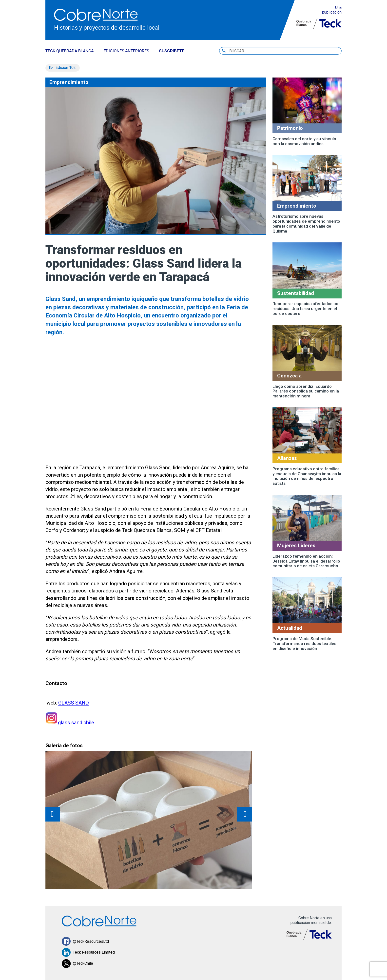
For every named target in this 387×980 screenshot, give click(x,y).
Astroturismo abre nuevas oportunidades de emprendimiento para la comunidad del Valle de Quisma (306, 224)
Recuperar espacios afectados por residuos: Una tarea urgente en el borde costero (306, 309)
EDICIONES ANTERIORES (126, 51)
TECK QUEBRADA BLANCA (70, 51)
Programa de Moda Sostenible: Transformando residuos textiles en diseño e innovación (304, 644)
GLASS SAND (74, 703)
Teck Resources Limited (88, 952)
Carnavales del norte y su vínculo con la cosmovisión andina (304, 141)
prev (53, 814)
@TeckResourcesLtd (85, 941)
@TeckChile (77, 964)
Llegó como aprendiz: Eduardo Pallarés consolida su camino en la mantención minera (306, 391)
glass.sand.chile (76, 723)
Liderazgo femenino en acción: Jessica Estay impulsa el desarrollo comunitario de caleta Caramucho (306, 561)
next (245, 814)
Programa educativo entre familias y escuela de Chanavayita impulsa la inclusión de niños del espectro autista (307, 476)
